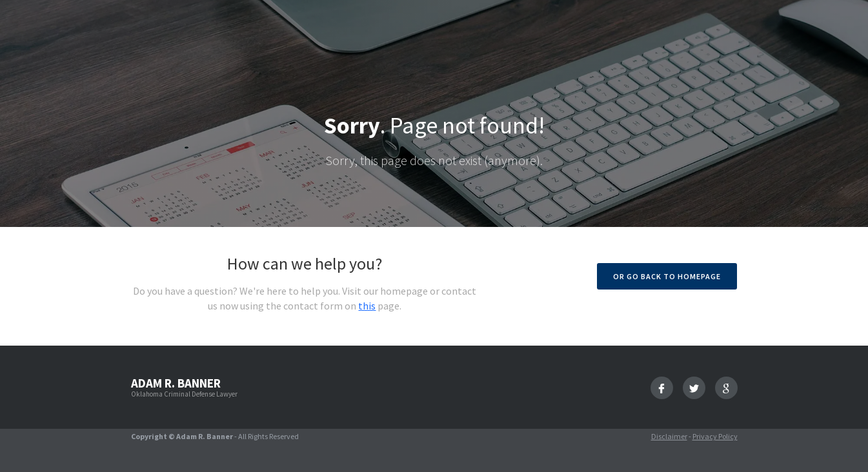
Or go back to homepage (667, 276)
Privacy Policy (715, 436)
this (367, 306)
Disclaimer (669, 436)
